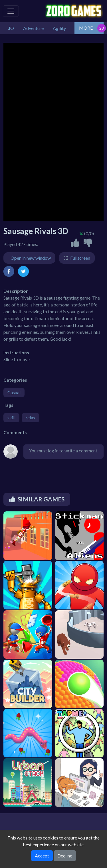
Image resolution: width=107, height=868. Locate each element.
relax (31, 417)
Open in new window (31, 258)
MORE (86, 28)
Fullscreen (80, 258)
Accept (42, 856)
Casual (14, 392)
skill (11, 417)
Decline (65, 856)
